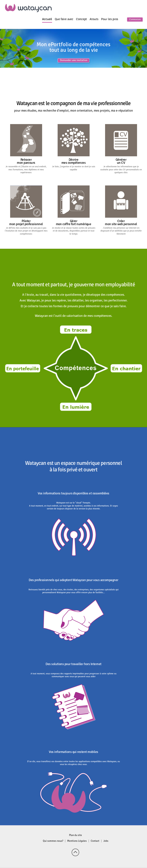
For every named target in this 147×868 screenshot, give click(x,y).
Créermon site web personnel (121, 223)
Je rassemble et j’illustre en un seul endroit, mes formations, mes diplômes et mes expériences (26, 169)
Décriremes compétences (73, 161)
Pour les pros (110, 19)
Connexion (135, 19)
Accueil (47, 19)
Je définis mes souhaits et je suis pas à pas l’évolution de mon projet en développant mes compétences (26, 231)
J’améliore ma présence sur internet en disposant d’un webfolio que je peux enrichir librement (121, 231)
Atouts (94, 19)
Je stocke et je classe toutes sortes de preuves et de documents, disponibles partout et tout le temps (74, 231)
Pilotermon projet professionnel (26, 223)
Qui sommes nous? (53, 841)
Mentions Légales (77, 841)
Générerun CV (121, 161)
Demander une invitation (74, 60)
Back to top (75, 852)
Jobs (106, 841)
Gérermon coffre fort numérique (74, 223)
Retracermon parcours (26, 161)
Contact (95, 841)
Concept (81, 19)
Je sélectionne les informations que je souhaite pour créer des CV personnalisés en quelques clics (121, 169)
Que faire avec (64, 19)
